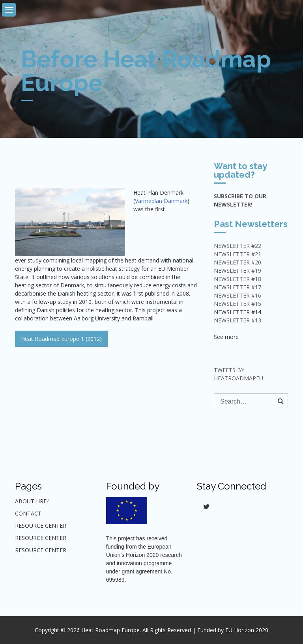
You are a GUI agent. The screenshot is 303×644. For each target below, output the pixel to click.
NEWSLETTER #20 (238, 262)
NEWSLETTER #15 (238, 304)
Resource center (41, 538)
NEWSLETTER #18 (238, 279)
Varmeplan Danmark (161, 201)
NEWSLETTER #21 (238, 254)
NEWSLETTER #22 (238, 246)
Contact (28, 513)
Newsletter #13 (238, 320)
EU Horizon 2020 (247, 630)
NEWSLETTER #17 (238, 287)
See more (226, 337)
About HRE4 (32, 501)
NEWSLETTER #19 (238, 271)
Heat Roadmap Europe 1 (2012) (61, 339)
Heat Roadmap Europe (110, 630)
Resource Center (41, 526)
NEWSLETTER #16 (238, 295)
